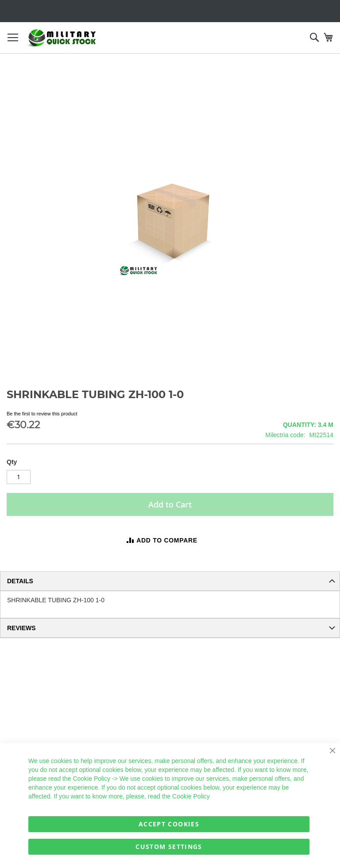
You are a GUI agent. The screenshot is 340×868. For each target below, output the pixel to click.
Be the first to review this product (42, 414)
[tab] (170, 581)
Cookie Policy (91, 779)
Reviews (21, 628)
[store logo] (62, 38)
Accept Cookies (169, 824)
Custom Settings (169, 847)
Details (20, 581)
